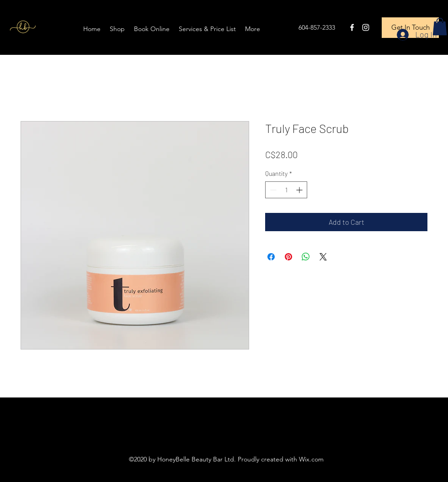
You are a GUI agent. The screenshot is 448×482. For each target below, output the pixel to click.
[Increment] (300, 190)
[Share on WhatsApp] (306, 257)
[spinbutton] (286, 190)
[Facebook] (352, 27)
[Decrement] (272, 190)
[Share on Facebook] (271, 257)
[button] (440, 26)
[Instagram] (366, 27)
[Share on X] (323, 257)
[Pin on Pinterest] (288, 257)
